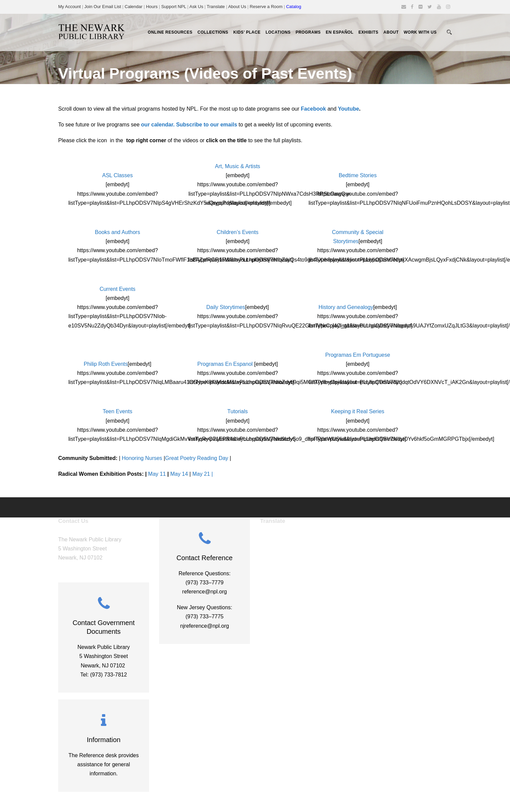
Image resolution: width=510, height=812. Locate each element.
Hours (152, 7)
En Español (339, 32)
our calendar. (158, 125)
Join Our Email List (103, 7)
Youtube (349, 109)
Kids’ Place (247, 32)
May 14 (179, 474)
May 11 (157, 474)
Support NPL (174, 7)
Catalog (294, 7)
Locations (278, 32)
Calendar (134, 7)
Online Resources (170, 32)
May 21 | (203, 474)
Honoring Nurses (142, 458)
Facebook (313, 109)
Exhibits (368, 32)
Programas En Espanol (225, 364)
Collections (213, 32)
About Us (237, 7)
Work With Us (420, 32)
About (391, 32)
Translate (216, 7)
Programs (308, 32)
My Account (69, 7)
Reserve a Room (266, 7)
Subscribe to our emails (206, 125)
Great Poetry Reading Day (197, 458)
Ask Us (196, 7)
